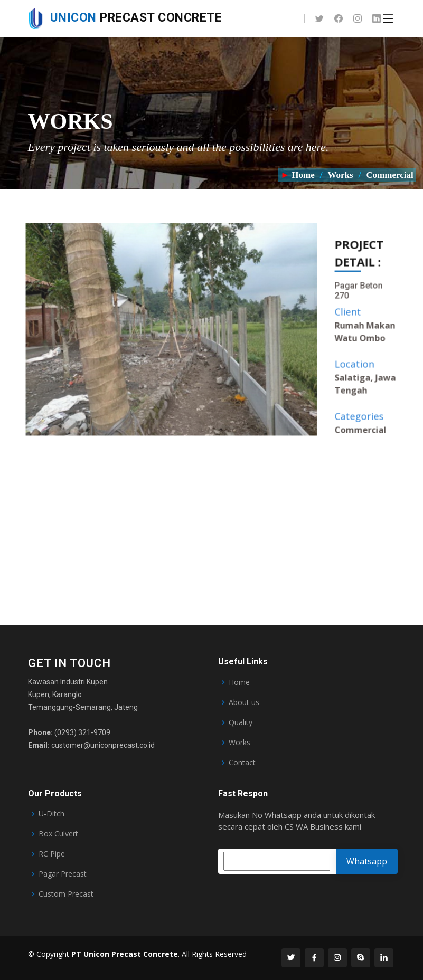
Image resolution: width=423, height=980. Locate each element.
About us (244, 702)
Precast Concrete (125, 18)
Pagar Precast (63, 874)
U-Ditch (51, 814)
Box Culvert (58, 834)
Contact (242, 763)
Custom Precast (66, 894)
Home (303, 175)
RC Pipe (52, 854)
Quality (241, 722)
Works (340, 175)
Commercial (391, 175)
